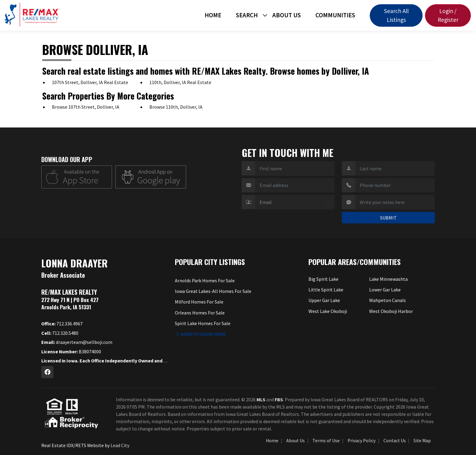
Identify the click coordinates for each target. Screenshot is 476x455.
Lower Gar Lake (385, 290)
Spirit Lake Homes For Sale (203, 323)
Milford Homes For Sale (199, 302)
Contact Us (395, 441)
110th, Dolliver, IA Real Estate (180, 82)
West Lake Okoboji (328, 311)
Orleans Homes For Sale (200, 313)
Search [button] (247, 15)
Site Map (422, 441)
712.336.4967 (62, 324)
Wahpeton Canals (388, 300)
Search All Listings (396, 15)
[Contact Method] (295, 202)
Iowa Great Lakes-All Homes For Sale (213, 291)
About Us (287, 15)
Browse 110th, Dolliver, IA (176, 107)
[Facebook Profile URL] (47, 372)
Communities (335, 15)
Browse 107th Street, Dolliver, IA (86, 107)
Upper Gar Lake (324, 300)
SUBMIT (388, 218)
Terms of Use (326, 441)
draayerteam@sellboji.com (77, 342)
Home (213, 15)
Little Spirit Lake (326, 290)
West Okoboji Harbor (391, 311)
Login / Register (448, 15)
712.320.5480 (60, 333)
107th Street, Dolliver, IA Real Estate (90, 82)
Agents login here (200, 334)
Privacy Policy (362, 441)
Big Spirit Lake (323, 279)
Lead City (120, 445)
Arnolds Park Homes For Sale (205, 280)
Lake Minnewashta (388, 279)
